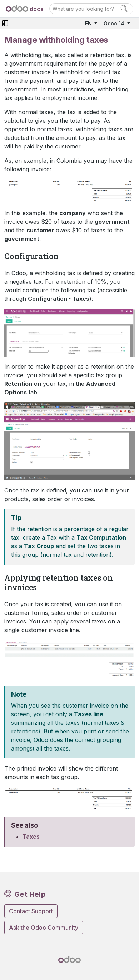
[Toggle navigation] (5, 23)
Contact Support (31, 911)
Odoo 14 (115, 23)
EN (89, 23)
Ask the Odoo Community (44, 928)
